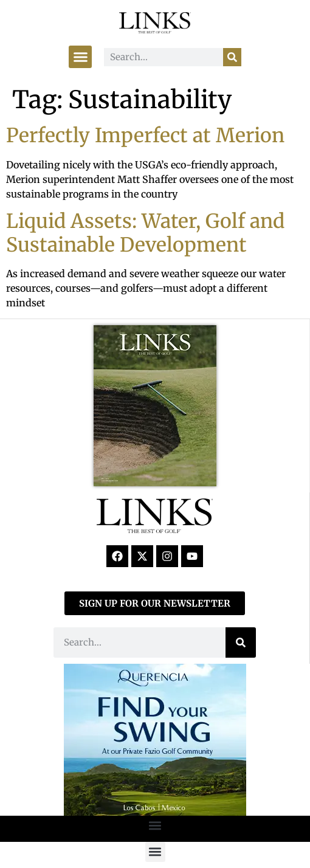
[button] (80, 57)
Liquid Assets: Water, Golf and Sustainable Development (145, 233)
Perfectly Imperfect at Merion (145, 136)
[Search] (232, 57)
